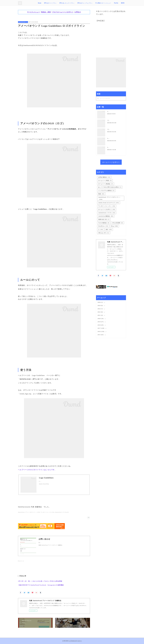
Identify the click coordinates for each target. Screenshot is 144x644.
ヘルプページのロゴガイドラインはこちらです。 (37, 470)
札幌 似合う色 (104, 219)
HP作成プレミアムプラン (92, 3)
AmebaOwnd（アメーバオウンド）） (23, 22)
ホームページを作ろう (111, 162)
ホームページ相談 (105, 180)
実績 (101, 194)
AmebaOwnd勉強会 (106, 216)
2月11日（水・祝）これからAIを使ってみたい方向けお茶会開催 (40, 581)
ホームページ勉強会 (106, 184)
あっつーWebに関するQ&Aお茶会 (110, 187)
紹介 (109, 229)
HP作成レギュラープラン (74, 3)
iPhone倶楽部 (118, 223)
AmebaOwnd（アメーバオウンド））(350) (29, 512)
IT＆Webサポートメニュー (110, 3)
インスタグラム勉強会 (106, 191)
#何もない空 (104, 233)
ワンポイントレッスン (107, 206)
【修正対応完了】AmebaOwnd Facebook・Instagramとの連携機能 (41, 585)
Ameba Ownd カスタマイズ (109, 203)
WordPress (103, 226)
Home (47, 3)
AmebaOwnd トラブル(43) (62, 512)
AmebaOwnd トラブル (107, 213)
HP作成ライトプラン (57, 3)
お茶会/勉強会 (104, 177)
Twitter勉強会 (104, 223)
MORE (123, 3)
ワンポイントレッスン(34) (47, 512)
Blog (114, 226)
